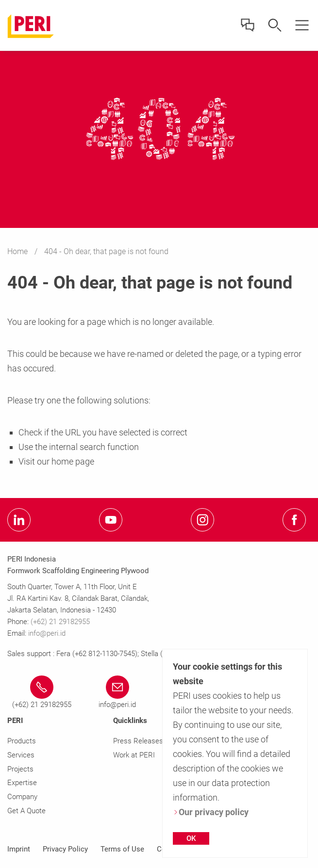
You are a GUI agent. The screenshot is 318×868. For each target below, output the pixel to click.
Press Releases (138, 741)
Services (21, 755)
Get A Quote (26, 811)
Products (22, 741)
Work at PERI (134, 755)
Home (18, 251)
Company (22, 797)
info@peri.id (47, 633)
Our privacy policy (211, 812)
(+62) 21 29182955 (60, 622)
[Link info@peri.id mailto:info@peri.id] (117, 693)
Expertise (22, 783)
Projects (20, 769)
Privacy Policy (65, 849)
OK (191, 838)
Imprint (19, 849)
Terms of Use (122, 849)
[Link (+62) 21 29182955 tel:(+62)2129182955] (42, 693)
